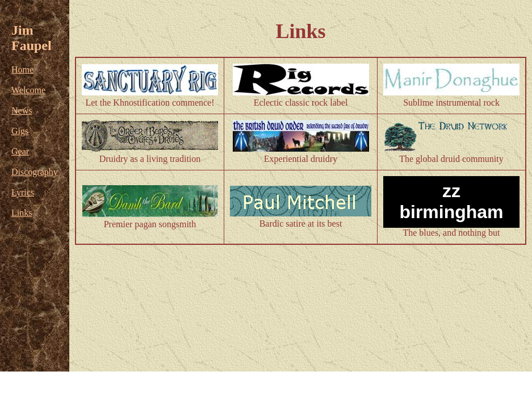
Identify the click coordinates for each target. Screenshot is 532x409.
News (22, 110)
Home (22, 70)
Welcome (28, 90)
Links (22, 213)
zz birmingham (451, 201)
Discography (35, 172)
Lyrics (23, 192)
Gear (20, 151)
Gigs (20, 131)
